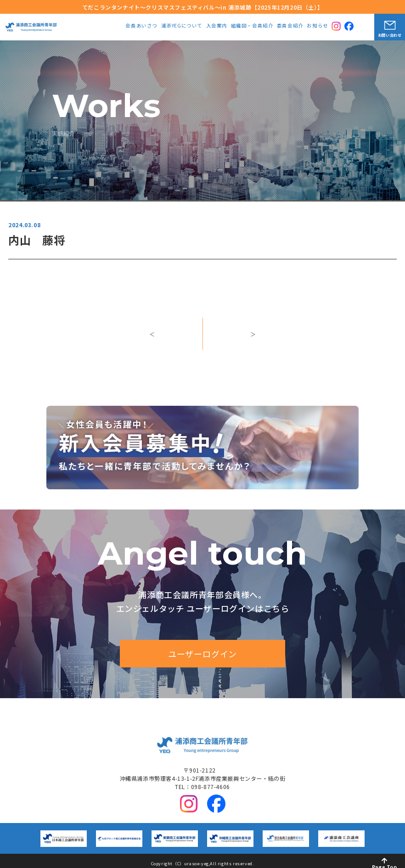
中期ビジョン (208, 706)
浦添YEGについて (182, 26)
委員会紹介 (290, 26)
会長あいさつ (141, 26)
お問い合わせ (390, 35)
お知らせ (317, 26)
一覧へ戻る (202, 341)
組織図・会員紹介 (252, 26)
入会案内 (217, 26)
